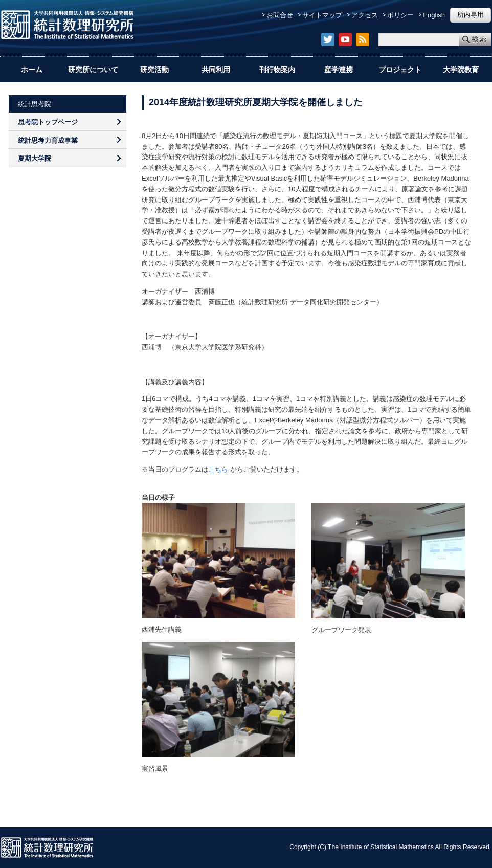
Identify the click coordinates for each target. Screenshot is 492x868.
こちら (218, 469)
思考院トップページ (48, 122)
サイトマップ (322, 15)
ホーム (32, 70)
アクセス (365, 15)
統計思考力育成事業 (48, 140)
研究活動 (154, 70)
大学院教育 (461, 70)
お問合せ (280, 15)
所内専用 (471, 15)
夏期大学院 (35, 158)
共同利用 (216, 70)
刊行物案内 (277, 70)
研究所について (93, 70)
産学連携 (339, 70)
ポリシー (400, 15)
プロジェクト (400, 70)
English (434, 15)
